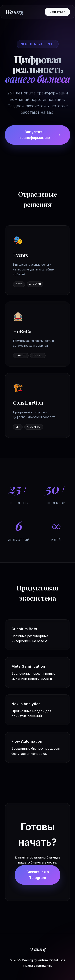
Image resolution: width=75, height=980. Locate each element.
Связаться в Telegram (38, 875)
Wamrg (14, 12)
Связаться (57, 12)
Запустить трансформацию (40, 135)
